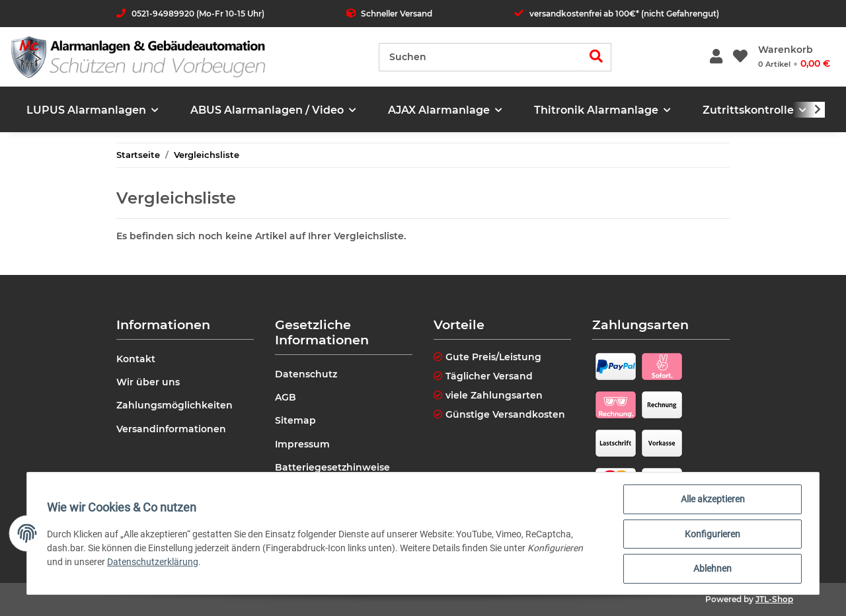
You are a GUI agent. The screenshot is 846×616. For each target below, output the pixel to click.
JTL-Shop (774, 599)
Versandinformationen (171, 429)
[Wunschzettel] (740, 57)
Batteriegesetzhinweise (332, 467)
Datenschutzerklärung (154, 562)
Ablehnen (711, 569)
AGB (286, 397)
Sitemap (295, 420)
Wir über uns (148, 382)
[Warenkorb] (794, 57)
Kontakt (136, 359)
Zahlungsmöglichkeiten (174, 405)
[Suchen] (481, 57)
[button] (716, 57)
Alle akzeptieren (711, 500)
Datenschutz (306, 374)
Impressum (302, 444)
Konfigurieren (711, 535)
